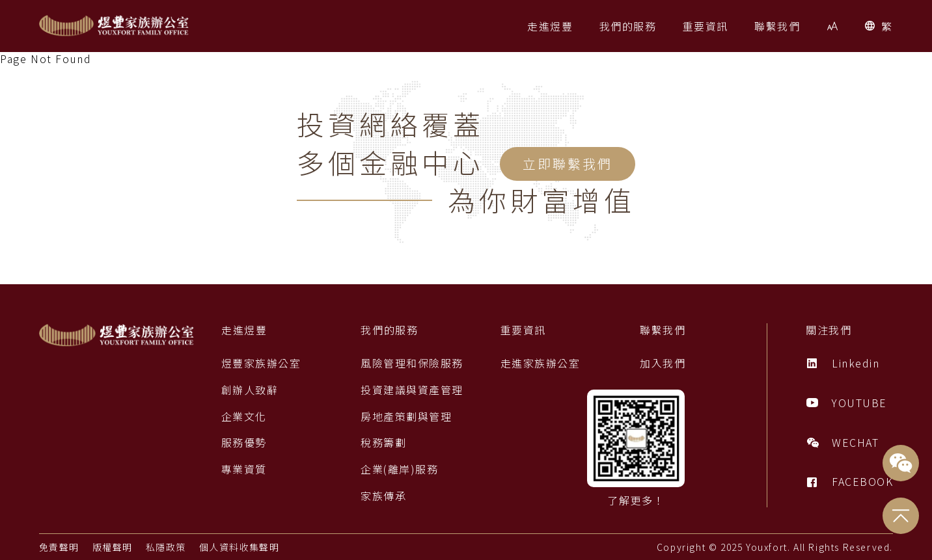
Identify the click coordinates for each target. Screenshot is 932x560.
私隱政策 (167, 547)
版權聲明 (113, 547)
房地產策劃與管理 (406, 417)
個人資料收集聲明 (240, 547)
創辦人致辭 (250, 390)
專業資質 (244, 469)
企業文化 (244, 417)
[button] (550, 26)
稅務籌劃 (383, 443)
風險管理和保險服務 (412, 363)
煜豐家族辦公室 (261, 363)
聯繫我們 (663, 330)
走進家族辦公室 (540, 363)
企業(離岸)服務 (400, 469)
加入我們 (663, 363)
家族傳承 (383, 496)
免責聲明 (59, 547)
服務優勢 (244, 443)
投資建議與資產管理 (412, 390)
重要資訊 (523, 330)
